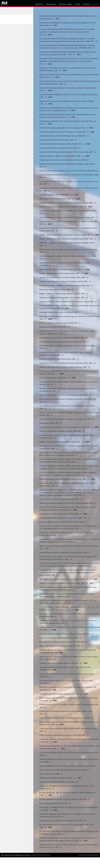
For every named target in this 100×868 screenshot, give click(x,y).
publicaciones (51, 4)
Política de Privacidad (92, 866)
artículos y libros (65, 4)
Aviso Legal (82, 866)
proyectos (39, 4)
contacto (86, 4)
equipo (77, 4)
